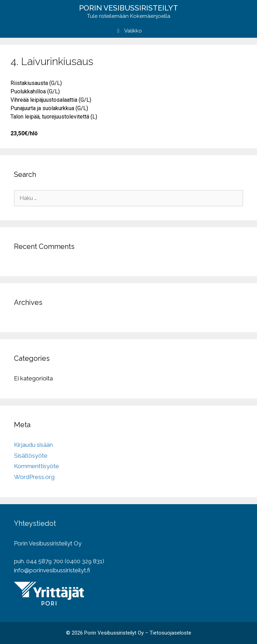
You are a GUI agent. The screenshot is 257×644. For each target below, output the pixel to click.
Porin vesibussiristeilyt (128, 8)
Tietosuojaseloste (170, 633)
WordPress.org (34, 477)
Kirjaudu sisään (33, 445)
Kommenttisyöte (37, 466)
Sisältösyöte (31, 456)
